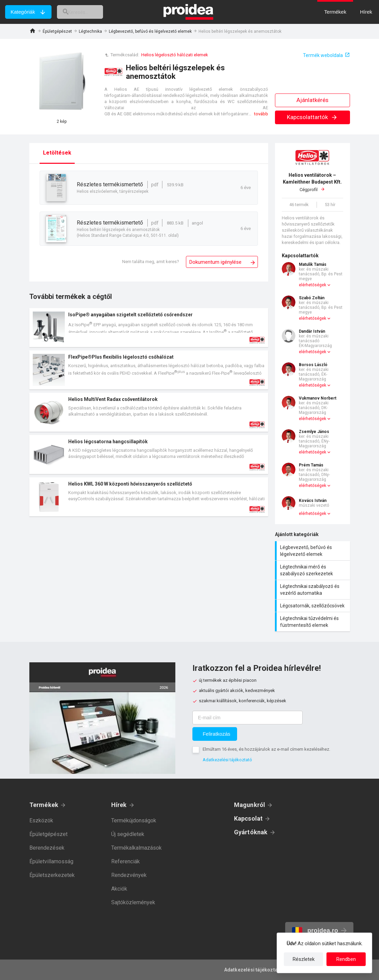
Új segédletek (128, 834)
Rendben (346, 959)
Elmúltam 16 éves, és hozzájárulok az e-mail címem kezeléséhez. (266, 749)
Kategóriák (23, 12)
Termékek (44, 805)
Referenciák (126, 861)
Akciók (119, 889)
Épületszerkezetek (52, 875)
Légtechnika (90, 31)
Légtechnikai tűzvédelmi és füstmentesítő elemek (313, 622)
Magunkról (250, 805)
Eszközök (41, 820)
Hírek (119, 805)
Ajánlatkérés (312, 100)
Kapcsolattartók (312, 117)
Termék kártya (149, 328)
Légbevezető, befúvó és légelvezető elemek (150, 31)
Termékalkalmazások (136, 848)
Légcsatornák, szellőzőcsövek (313, 606)
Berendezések (47, 848)
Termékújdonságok (134, 820)
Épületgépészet (57, 31)
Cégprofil (312, 182)
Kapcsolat (249, 818)
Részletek (304, 959)
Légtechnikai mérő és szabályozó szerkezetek (313, 570)
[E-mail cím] (247, 718)
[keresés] (86, 12)
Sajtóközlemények (133, 902)
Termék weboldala (323, 55)
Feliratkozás (216, 734)
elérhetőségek (312, 285)
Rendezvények (129, 875)
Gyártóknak (251, 832)
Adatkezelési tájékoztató (227, 760)
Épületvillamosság (51, 861)
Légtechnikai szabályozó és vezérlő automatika (313, 590)
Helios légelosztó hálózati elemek (175, 55)
